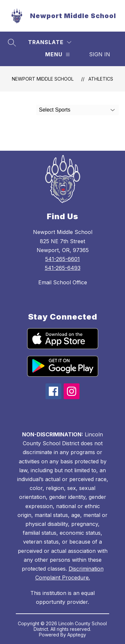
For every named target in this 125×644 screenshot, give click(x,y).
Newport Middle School (43, 79)
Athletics (101, 79)
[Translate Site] (50, 42)
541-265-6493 (63, 268)
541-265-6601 (62, 259)
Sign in (100, 54)
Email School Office (63, 282)
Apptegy (77, 635)
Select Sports (55, 110)
